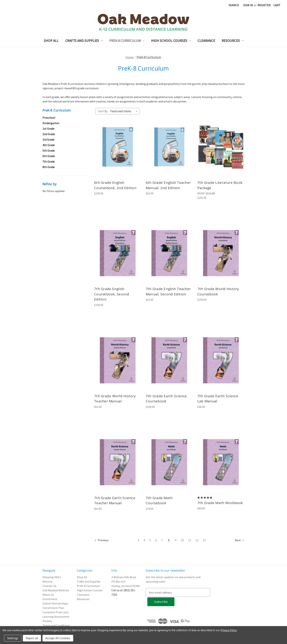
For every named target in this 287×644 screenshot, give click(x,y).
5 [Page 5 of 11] (150, 540)
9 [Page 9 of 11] (176, 540)
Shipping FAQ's (52, 577)
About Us (48, 595)
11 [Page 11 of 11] (190, 540)
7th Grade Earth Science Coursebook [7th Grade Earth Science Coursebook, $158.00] (166, 399)
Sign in (248, 5)
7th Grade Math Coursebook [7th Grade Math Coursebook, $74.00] (159, 501)
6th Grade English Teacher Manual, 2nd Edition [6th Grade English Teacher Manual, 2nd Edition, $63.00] (168, 185)
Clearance (206, 41)
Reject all (32, 638)
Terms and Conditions (56, 625)
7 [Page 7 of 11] (162, 540)
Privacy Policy (229, 630)
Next (240, 540)
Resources (233, 41)
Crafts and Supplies (84, 41)
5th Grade (49, 151)
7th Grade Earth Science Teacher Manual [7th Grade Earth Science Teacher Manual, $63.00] (115, 501)
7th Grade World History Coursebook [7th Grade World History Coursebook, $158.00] (218, 291)
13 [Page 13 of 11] (204, 540)
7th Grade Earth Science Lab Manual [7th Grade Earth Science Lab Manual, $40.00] (218, 399)
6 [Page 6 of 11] (156, 540)
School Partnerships (55, 603)
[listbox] (125, 111)
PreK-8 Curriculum (127, 41)
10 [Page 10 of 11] (182, 540)
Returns (47, 581)
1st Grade (48, 129)
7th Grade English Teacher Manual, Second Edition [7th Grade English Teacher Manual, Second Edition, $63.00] (168, 291)
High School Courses (171, 41)
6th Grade (49, 156)
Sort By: (103, 111)
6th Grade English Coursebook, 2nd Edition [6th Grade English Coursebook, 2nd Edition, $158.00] (115, 185)
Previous (101, 540)
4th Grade (49, 145)
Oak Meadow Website (56, 590)
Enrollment (50, 599)
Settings (13, 638)
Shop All (51, 41)
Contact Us (49, 586)
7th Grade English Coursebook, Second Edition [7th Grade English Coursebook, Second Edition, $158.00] (112, 294)
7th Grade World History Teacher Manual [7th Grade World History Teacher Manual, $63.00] (115, 399)
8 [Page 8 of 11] (169, 540)
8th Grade (49, 167)
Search (234, 5)
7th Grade (49, 162)
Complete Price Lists (56, 612)
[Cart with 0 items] (277, 5)
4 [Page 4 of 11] (144, 540)
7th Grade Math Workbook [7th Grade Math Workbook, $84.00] (220, 503)
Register (264, 5)
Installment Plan (53, 608)
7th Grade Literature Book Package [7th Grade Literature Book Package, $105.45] (220, 185)
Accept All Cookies (58, 638)
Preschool (49, 118)
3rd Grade (48, 140)
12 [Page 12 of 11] (197, 540)
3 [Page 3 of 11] (138, 540)
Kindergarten (51, 123)
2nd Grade (49, 134)
